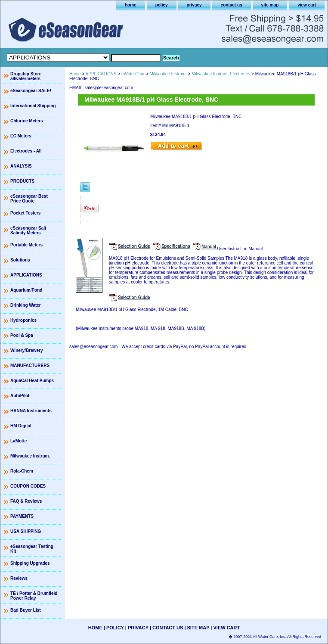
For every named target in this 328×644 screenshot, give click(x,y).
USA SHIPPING (26, 531)
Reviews (19, 578)
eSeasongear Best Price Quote (29, 199)
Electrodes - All (26, 151)
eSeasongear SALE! (31, 91)
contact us (232, 5)
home (131, 5)
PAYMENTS (22, 516)
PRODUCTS (22, 181)
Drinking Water (26, 305)
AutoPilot (20, 396)
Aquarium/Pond (26, 290)
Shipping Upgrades (30, 563)
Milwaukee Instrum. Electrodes (221, 74)
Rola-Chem (22, 471)
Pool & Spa (22, 335)
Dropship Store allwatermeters (26, 76)
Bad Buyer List (26, 610)
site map (270, 5)
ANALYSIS (21, 166)
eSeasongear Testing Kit (32, 549)
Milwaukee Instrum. (169, 74)
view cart (307, 5)
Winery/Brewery (27, 350)
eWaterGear (133, 74)
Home (75, 74)
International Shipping (33, 106)
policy (162, 5)
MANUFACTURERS (30, 366)
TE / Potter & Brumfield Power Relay (34, 596)
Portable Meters (26, 245)
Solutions (20, 260)
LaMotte (19, 441)
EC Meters (21, 136)
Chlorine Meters (27, 121)
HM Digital (21, 426)
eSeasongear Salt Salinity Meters (28, 230)
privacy (194, 5)
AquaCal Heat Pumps (32, 381)
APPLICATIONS (101, 74)
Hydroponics (23, 320)
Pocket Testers (25, 213)
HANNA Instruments (31, 411)
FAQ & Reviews (26, 501)
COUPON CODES (28, 486)
